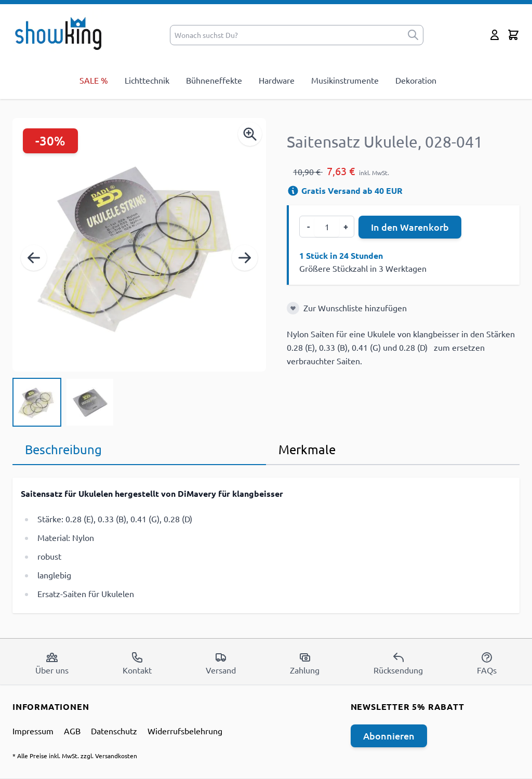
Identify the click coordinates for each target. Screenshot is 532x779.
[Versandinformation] (293, 191)
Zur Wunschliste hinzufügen (355, 308)
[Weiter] (245, 258)
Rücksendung (398, 663)
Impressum (33, 731)
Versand (221, 663)
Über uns (52, 663)
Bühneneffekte (214, 80)
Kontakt (137, 663)
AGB (72, 731)
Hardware (277, 80)
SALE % (94, 80)
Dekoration (416, 80)
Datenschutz (114, 731)
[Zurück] (34, 258)
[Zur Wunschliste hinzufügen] (293, 308)
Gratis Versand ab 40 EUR (345, 190)
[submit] (413, 35)
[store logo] (62, 33)
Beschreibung (63, 449)
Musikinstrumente (345, 80)
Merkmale (307, 449)
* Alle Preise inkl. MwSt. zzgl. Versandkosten (75, 756)
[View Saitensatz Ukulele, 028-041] (37, 402)
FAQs (487, 663)
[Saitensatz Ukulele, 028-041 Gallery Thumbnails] (63, 402)
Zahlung (305, 663)
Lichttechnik (147, 80)
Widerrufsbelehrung (185, 731)
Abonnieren (389, 736)
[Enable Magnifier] (250, 134)
